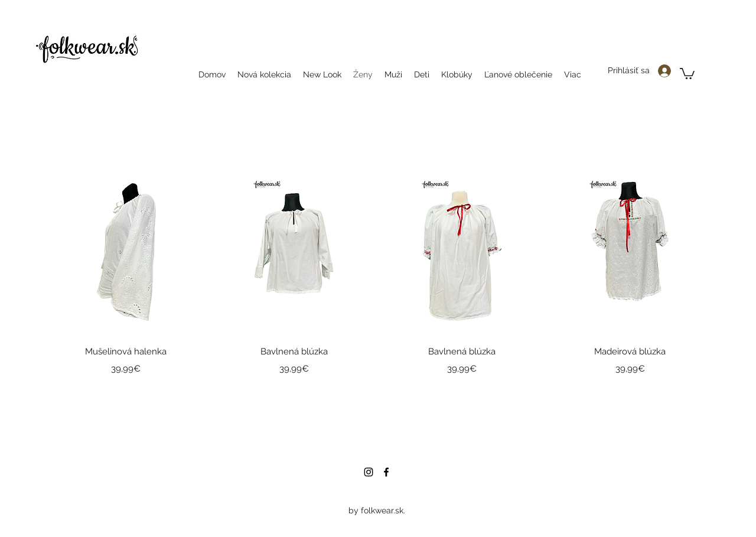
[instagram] (369, 472)
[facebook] (386, 472)
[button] (687, 73)
